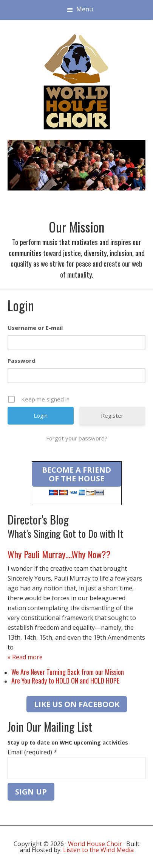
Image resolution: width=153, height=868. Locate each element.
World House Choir (95, 844)
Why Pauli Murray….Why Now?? (59, 554)
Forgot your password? (77, 438)
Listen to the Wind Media (98, 850)
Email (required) (32, 752)
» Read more (25, 657)
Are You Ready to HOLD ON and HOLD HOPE (65, 681)
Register (112, 415)
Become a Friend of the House (76, 474)
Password (22, 361)
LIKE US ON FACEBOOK (77, 704)
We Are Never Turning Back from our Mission (68, 672)
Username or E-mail (35, 328)
